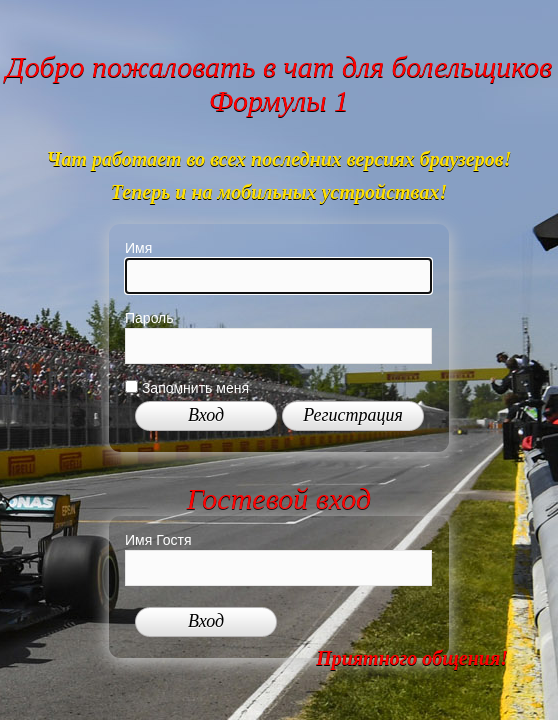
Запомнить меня (187, 388)
